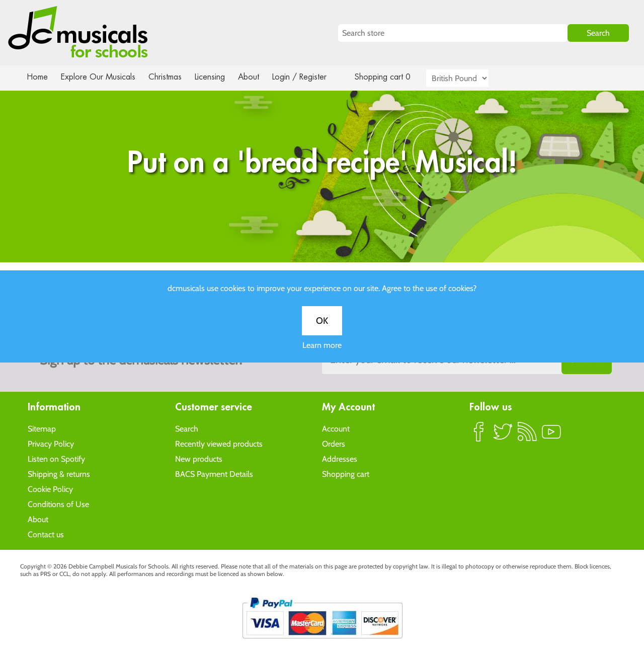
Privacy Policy (51, 443)
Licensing (217, 77)
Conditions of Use (58, 504)
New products (199, 458)
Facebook (479, 436)
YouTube (551, 436)
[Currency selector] (469, 78)
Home (37, 77)
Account (336, 428)
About (258, 77)
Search (187, 428)
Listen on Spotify (56, 458)
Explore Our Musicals (100, 77)
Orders (334, 443)
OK (322, 331)
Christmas (169, 77)
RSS (527, 436)
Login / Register (309, 77)
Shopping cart (346, 474)
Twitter (503, 436)
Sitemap (42, 428)
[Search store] (453, 33)
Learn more (322, 356)
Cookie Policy (50, 489)
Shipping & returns (59, 474)
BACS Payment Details (214, 474)
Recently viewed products (219, 443)
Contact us (46, 534)
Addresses (340, 458)
